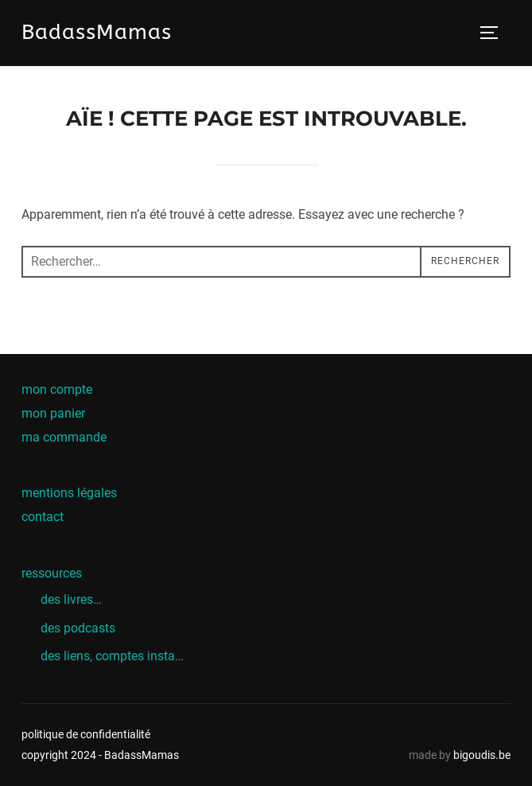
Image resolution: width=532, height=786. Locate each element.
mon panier (53, 413)
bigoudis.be (482, 755)
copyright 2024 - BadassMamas (100, 755)
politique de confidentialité (86, 734)
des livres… (71, 599)
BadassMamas (97, 32)
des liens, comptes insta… (112, 656)
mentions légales (69, 493)
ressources (52, 573)
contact (43, 517)
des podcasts (78, 628)
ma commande (64, 437)
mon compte (57, 389)
